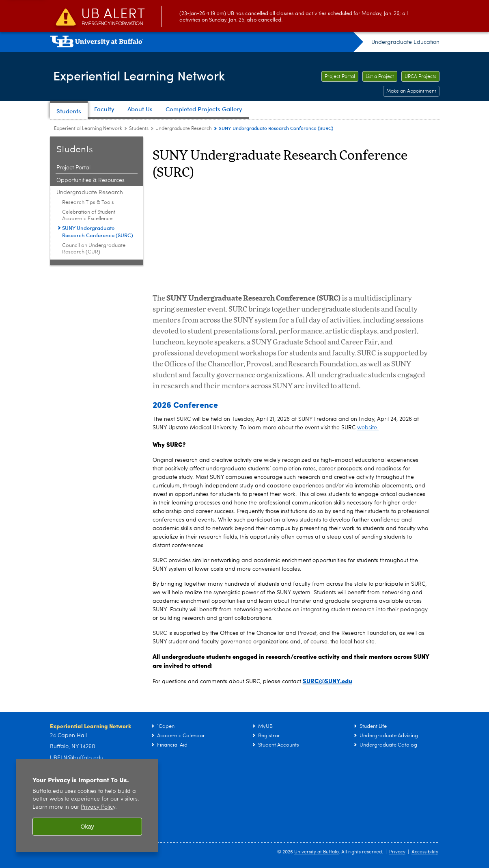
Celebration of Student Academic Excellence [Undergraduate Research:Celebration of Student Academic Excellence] (89, 215)
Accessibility (425, 852)
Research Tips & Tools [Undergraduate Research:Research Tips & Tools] (88, 202)
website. (368, 428)
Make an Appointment (411, 91)
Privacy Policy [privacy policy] (98, 807)
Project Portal (340, 77)
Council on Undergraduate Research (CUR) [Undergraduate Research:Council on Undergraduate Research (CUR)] (94, 249)
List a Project (380, 77)
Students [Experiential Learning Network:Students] (139, 129)
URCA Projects (420, 77)
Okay (87, 827)
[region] (87, 805)
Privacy (397, 852)
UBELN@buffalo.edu (77, 758)
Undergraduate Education (405, 42)
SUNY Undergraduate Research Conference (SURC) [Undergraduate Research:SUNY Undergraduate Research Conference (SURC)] (98, 232)
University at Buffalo (317, 852)
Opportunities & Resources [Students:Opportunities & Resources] (90, 180)
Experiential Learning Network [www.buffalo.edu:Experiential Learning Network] (88, 129)
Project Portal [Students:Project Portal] (73, 168)
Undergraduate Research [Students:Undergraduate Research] (184, 129)
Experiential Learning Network (151, 76)
